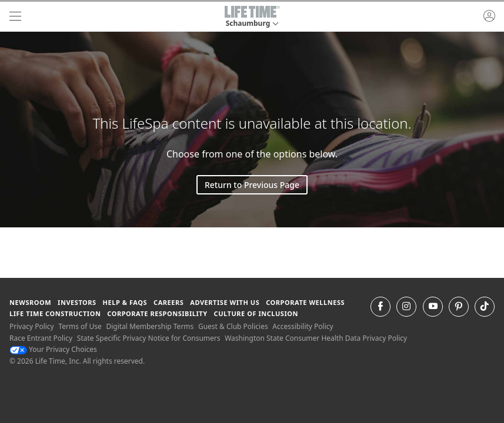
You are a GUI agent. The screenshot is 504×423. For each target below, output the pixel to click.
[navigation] (15, 16)
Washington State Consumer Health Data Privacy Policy (316, 338)
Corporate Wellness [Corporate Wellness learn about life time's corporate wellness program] (305, 302)
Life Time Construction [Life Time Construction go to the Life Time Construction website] (55, 313)
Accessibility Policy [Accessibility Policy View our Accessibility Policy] (303, 326)
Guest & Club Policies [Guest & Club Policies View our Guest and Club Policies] (233, 326)
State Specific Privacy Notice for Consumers (149, 338)
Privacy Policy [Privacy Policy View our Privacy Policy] (32, 326)
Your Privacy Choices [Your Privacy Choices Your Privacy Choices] (53, 349)
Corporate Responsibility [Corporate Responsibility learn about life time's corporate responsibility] (157, 313)
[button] (252, 16)
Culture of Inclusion (256, 313)
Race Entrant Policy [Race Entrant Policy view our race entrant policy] (41, 338)
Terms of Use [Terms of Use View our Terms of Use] (80, 326)
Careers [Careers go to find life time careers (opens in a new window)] (168, 302)
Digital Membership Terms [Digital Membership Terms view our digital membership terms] (150, 326)
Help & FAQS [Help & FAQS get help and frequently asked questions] (125, 302)
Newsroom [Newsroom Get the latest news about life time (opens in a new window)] (30, 302)
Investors (77, 302)
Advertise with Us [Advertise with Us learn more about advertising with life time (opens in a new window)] (225, 302)
